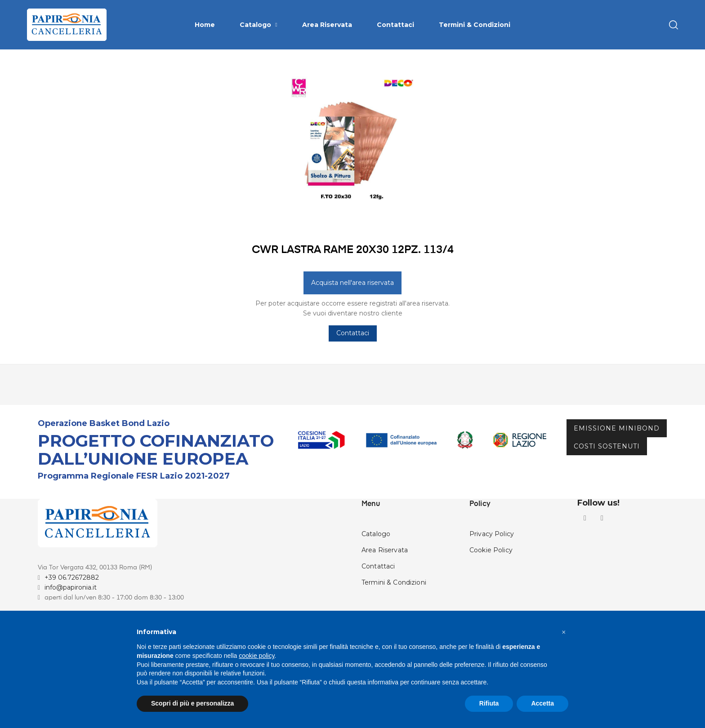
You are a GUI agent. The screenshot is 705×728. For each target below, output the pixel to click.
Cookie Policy (491, 593)
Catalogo (376, 577)
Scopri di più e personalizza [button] (192, 703)
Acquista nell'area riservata (352, 325)
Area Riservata (385, 593)
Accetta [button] (542, 703)
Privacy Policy (492, 577)
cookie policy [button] (257, 656)
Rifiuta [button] (489, 703)
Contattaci (353, 376)
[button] (564, 632)
